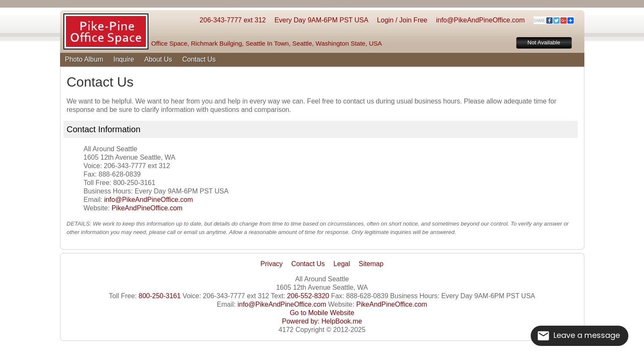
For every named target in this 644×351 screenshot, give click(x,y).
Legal (342, 264)
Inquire (124, 59)
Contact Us (199, 59)
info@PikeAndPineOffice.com (480, 20)
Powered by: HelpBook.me (322, 321)
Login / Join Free (402, 20)
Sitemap (371, 264)
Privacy (271, 264)
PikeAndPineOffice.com (147, 208)
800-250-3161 (160, 296)
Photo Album (84, 59)
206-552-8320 (308, 296)
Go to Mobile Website (322, 313)
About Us (158, 59)
